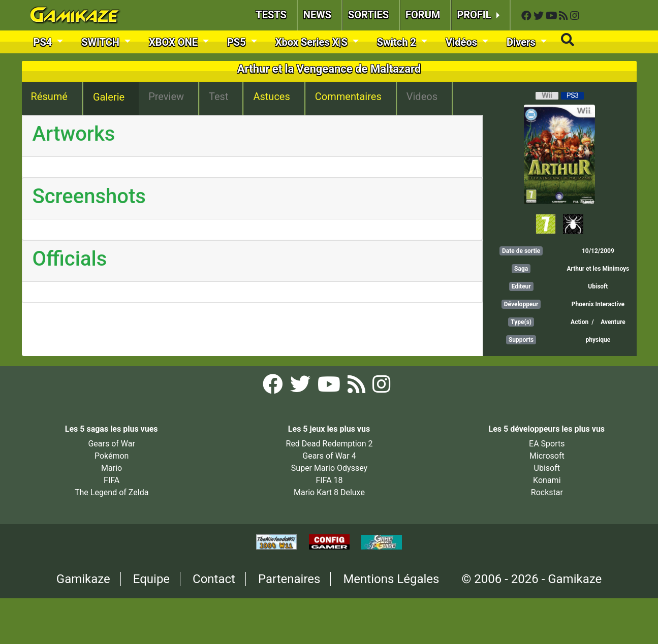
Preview (166, 96)
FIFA (112, 480)
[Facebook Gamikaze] (527, 16)
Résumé (49, 96)
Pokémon (112, 456)
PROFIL (475, 15)
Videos (422, 96)
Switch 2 (398, 42)
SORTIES (368, 15)
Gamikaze (83, 579)
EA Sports (547, 444)
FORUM (423, 15)
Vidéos (463, 42)
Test (218, 96)
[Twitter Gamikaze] (540, 16)
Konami (547, 480)
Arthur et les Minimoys (598, 269)
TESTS (271, 15)
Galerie (109, 97)
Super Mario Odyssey (329, 468)
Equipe (151, 579)
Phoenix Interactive (598, 304)
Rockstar (547, 492)
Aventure (613, 322)
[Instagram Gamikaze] (575, 16)
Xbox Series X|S (313, 42)
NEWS (317, 15)
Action (579, 322)
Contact (214, 579)
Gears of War (111, 444)
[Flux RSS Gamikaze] (565, 16)
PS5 (238, 42)
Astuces (271, 96)
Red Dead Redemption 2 (330, 444)
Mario (112, 468)
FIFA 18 (329, 480)
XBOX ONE (175, 42)
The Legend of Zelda (112, 492)
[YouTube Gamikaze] (553, 16)
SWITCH (102, 42)
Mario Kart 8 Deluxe (329, 492)
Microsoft (547, 456)
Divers (522, 42)
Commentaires (348, 96)
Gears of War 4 (329, 456)
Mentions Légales (391, 579)
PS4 (44, 42)
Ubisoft (598, 286)
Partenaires (289, 579)
